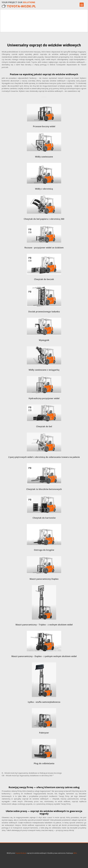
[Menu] (82, 5)
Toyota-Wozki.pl (21, 853)
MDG (75, 853)
